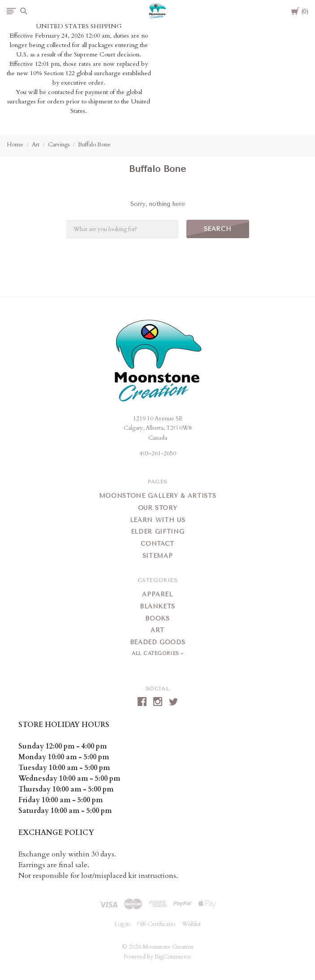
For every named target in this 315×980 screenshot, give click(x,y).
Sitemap (158, 556)
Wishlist (191, 924)
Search (218, 229)
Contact (157, 544)
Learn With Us (157, 520)
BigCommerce (173, 957)
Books (157, 618)
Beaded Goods (158, 642)
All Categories (156, 653)
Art (36, 145)
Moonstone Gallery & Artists (158, 496)
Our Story (158, 508)
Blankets (157, 606)
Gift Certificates (156, 924)
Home (15, 145)
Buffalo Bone (94, 145)
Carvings (59, 145)
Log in (122, 924)
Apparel (157, 594)
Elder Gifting (157, 532)
